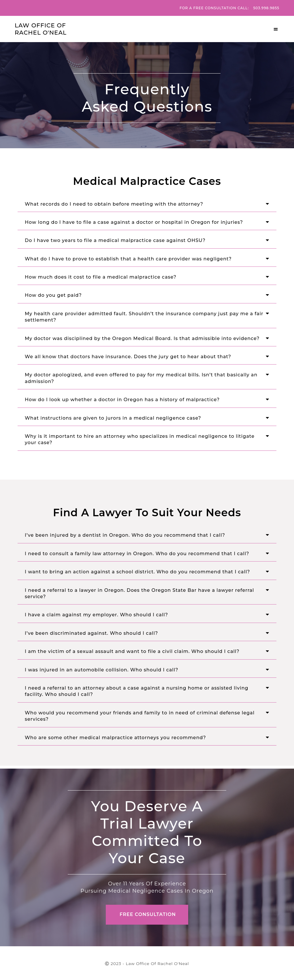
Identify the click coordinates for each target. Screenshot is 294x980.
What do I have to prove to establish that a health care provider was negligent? (128, 259)
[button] (276, 29)
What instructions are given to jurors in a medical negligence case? (113, 418)
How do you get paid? (53, 295)
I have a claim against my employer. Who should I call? (96, 615)
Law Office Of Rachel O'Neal (41, 29)
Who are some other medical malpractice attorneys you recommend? (115, 738)
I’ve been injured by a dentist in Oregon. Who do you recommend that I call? (125, 535)
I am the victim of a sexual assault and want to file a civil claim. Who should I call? (132, 651)
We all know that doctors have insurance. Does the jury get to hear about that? (128, 357)
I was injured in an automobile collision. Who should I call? (101, 670)
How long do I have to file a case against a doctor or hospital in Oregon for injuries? (134, 222)
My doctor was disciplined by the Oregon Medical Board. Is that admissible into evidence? (142, 338)
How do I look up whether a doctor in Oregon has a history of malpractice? (122, 400)
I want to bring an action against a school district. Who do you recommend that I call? (137, 572)
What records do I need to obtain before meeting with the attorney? (114, 204)
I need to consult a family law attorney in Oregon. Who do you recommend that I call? (137, 554)
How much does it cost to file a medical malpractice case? (101, 277)
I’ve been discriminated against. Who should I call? (91, 633)
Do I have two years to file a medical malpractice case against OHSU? (115, 240)
